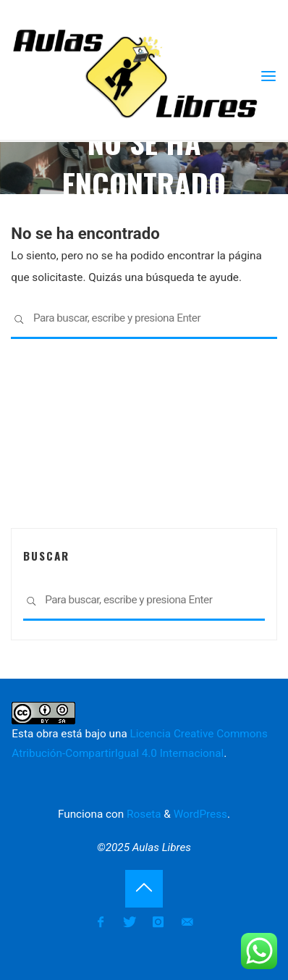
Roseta (142, 814)
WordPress (200, 814)
